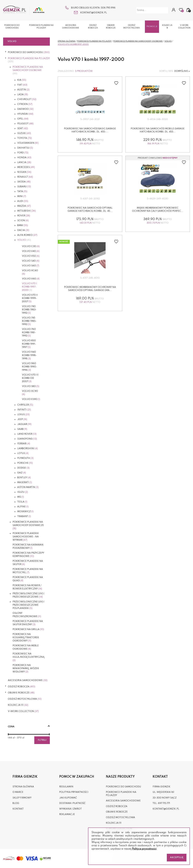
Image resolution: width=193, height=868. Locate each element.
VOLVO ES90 (31, 399)
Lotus (23, 453)
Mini (22, 196)
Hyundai (25, 114)
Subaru (24, 187)
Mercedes (26, 167)
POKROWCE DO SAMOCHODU (12, 27)
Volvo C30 (31, 246)
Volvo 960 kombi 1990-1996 (29, 367)
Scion (23, 221)
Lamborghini (27, 449)
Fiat (22, 85)
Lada (23, 95)
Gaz (22, 473)
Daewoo (25, 109)
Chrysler (25, 405)
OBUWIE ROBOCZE (111, 27)
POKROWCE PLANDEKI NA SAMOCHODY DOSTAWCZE (28, 525)
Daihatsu (25, 148)
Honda (24, 158)
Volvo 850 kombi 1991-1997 (29, 344)
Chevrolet (27, 99)
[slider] (8, 734)
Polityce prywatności (144, 849)
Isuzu (23, 492)
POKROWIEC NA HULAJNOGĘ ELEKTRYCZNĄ (29, 657)
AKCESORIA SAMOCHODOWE (71, 27)
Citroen (25, 104)
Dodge (23, 468)
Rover (24, 216)
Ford (23, 153)
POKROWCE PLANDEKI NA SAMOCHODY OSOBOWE (28, 70)
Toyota (25, 138)
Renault (25, 177)
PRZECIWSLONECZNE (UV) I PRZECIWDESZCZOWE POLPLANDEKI (28, 605)
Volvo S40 (31, 261)
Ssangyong (27, 439)
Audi (23, 201)
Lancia (24, 162)
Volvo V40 (31, 251)
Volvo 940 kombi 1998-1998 (29, 355)
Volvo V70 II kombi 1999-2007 (30, 298)
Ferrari (24, 444)
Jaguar (24, 424)
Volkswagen (28, 143)
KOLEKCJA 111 (167, 27)
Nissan (24, 172)
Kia (22, 80)
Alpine (23, 507)
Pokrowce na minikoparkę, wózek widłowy (26, 669)
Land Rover (27, 434)
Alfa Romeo (27, 235)
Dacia (23, 230)
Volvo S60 (31, 266)
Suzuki (24, 133)
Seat (23, 129)
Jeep (22, 419)
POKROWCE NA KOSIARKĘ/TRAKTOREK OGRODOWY (26, 638)
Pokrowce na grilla (28, 629)
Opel (23, 119)
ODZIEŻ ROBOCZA (93, 27)
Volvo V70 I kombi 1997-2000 (29, 287)
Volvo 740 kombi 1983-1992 (29, 310)
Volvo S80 (31, 386)
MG (21, 497)
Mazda (24, 206)
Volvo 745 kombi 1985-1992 (29, 321)
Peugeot (25, 124)
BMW (23, 225)
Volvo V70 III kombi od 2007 (30, 378)
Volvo (24, 240)
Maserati (25, 482)
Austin (23, 90)
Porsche (25, 463)
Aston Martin (28, 487)
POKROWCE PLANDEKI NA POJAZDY (41, 27)
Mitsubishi (26, 211)
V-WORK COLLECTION (184, 27)
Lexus (23, 415)
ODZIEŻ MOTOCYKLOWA (132, 27)
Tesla (22, 502)
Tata (22, 192)
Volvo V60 (31, 279)
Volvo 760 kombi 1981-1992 (29, 333)
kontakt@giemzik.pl (94, 13)
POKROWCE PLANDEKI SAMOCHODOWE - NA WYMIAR (26, 537)
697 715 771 (164, 803)
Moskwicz (25, 512)
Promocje (152, 27)
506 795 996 (108, 8)
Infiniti (24, 410)
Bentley (24, 478)
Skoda (24, 182)
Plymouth (25, 458)
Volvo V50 (31, 256)
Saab (22, 429)
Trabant (24, 516)
